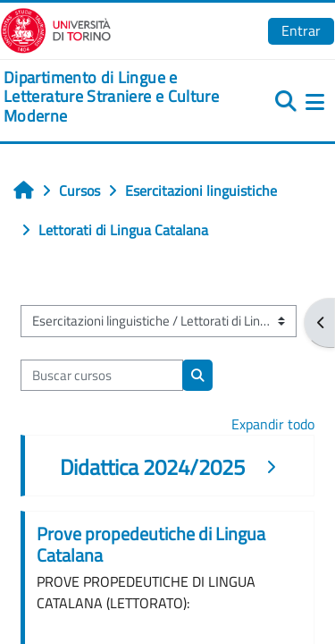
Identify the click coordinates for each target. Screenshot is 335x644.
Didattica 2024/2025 (152, 467)
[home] (112, 97)
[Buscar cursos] (102, 376)
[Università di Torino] (56, 29)
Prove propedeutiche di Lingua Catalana (151, 544)
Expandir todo (273, 424)
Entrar (301, 30)
